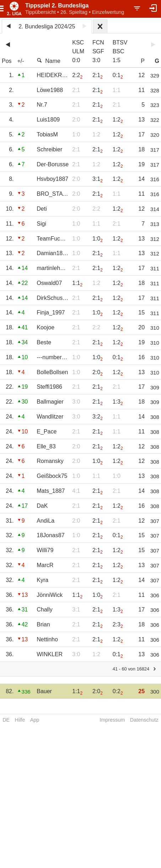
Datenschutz (144, 720)
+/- (20, 61)
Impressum (112, 720)
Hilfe (20, 720)
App (35, 720)
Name (49, 61)
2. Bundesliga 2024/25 (47, 26)
